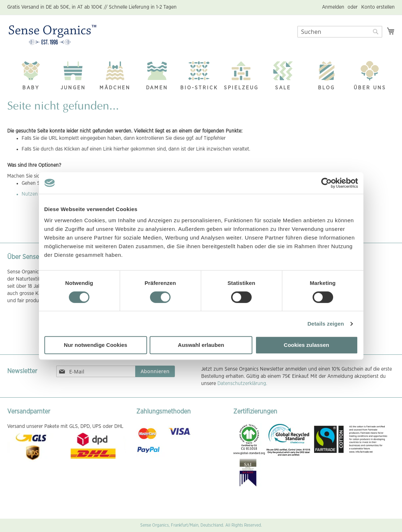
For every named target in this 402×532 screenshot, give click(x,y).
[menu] (201, 74)
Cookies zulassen (306, 345)
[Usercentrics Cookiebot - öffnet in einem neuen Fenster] (326, 183)
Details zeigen (326, 324)
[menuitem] (31, 74)
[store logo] (52, 35)
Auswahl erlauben (201, 345)
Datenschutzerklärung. (242, 384)
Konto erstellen (378, 7)
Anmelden (333, 7)
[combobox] (340, 32)
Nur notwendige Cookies (96, 345)
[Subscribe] (155, 371)
